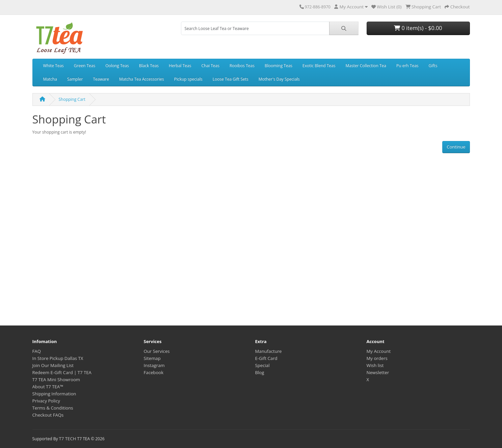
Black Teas (149, 66)
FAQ (37, 351)
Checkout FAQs (48, 415)
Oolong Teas (117, 66)
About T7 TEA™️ (48, 387)
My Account (379, 351)
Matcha (50, 79)
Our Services (157, 351)
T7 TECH (68, 439)
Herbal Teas (180, 66)
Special (262, 365)
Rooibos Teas (242, 66)
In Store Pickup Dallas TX (58, 358)
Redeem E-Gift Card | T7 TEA (62, 372)
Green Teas (85, 66)
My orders (377, 358)
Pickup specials (188, 79)
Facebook (154, 372)
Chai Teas (210, 66)
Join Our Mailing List (53, 365)
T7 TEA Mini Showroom (56, 380)
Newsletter (378, 372)
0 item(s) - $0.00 (418, 28)
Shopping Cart (72, 99)
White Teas (54, 66)
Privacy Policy (46, 401)
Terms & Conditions (53, 408)
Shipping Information (54, 394)
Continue (456, 147)
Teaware (101, 79)
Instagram (154, 365)
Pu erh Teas (407, 66)
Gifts (433, 66)
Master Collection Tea (366, 66)
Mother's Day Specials (279, 79)
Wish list (375, 365)
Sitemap (152, 358)
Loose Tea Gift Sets (231, 79)
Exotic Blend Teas (319, 66)
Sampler (75, 79)
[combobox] (255, 28)
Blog (260, 372)
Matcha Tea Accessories (142, 79)
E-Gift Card (266, 358)
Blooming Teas (279, 66)
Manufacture (269, 351)
